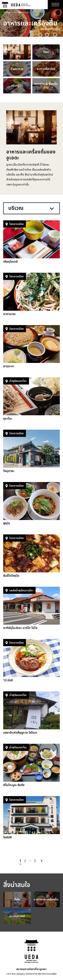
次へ (41, 861)
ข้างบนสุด (7, 13)
